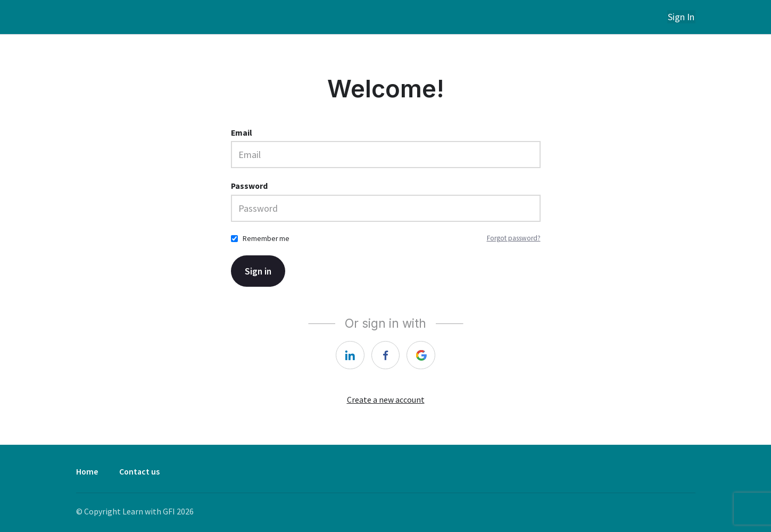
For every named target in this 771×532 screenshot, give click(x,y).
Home (87, 472)
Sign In (682, 17)
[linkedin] (350, 355)
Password (249, 185)
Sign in (259, 271)
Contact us (139, 472)
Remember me (266, 238)
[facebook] (386, 355)
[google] (421, 355)
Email (242, 132)
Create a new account (386, 400)
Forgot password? (514, 238)
